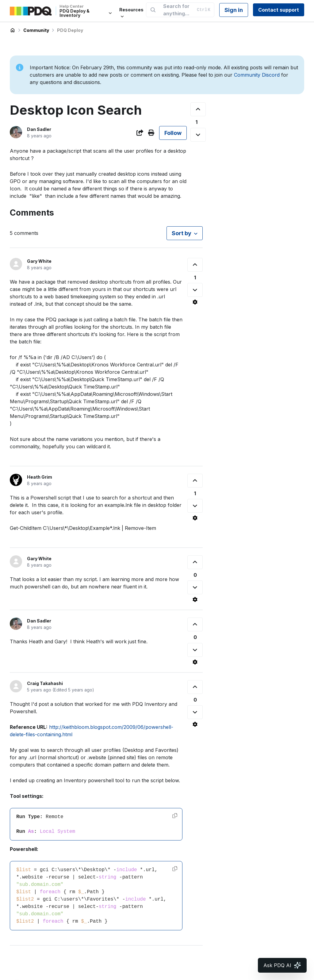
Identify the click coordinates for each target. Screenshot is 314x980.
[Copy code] (175, 816)
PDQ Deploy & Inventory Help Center (13, 30)
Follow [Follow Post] (173, 133)
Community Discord (257, 75)
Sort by (182, 233)
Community (36, 30)
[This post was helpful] (198, 109)
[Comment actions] (195, 302)
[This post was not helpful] (198, 135)
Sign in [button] (234, 10)
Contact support (279, 10)
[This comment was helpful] (195, 265)
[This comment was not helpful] (195, 290)
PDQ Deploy (70, 30)
